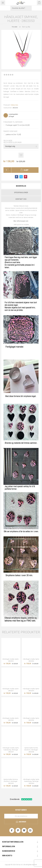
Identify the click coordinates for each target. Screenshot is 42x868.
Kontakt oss (21, 199)
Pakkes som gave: (11, 131)
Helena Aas (14, 105)
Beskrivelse (21, 186)
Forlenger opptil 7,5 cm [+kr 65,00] (18, 125)
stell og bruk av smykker (21, 225)
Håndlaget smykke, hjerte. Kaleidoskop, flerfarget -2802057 (11, 750)
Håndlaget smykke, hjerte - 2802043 (11, 719)
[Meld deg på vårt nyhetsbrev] (21, 816)
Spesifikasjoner (21, 193)
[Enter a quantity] (6, 170)
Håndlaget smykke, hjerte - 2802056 (31, 719)
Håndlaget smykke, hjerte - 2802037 (11, 690)
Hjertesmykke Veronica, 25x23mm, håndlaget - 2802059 (11, 781)
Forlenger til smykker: (13, 122)
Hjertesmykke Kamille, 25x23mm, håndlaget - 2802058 (31, 750)
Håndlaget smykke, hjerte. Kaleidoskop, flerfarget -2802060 (31, 781)
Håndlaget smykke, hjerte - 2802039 (31, 690)
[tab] (21, 186)
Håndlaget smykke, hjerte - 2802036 (31, 660)
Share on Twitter (21, 177)
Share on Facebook (17, 177)
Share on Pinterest (26, 177)
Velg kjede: (8, 141)
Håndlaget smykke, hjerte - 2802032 (11, 660)
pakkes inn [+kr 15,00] (13, 135)
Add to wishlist (21, 155)
